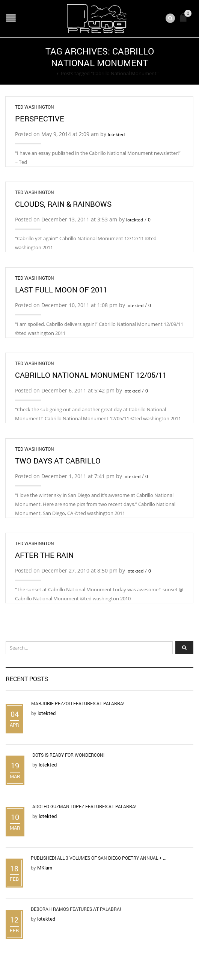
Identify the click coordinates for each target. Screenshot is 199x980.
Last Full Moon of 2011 (61, 289)
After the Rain (44, 555)
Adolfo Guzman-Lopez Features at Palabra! (84, 806)
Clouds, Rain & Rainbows (63, 204)
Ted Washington (35, 107)
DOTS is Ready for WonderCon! (68, 755)
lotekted (116, 134)
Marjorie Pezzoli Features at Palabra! (78, 703)
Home (47, 73)
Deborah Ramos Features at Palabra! (76, 909)
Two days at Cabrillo (58, 460)
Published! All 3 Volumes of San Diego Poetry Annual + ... (99, 858)
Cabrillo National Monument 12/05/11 (91, 375)
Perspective (40, 118)
